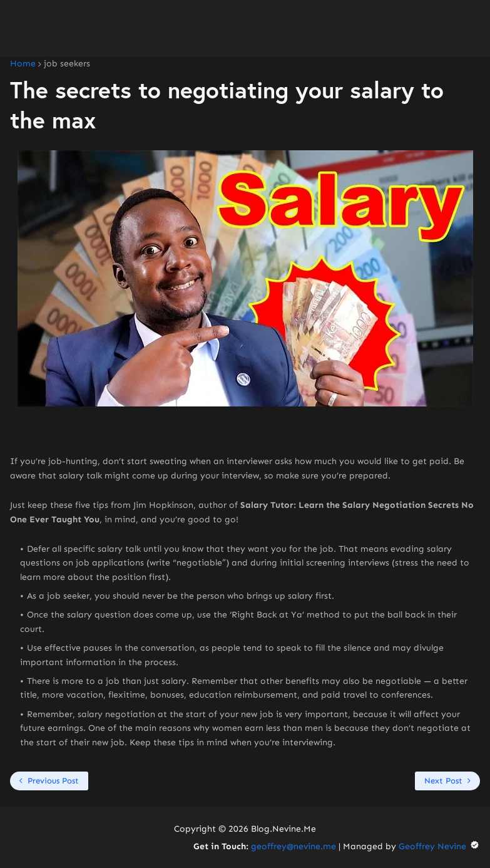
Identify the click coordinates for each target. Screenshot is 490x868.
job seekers (67, 64)
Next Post (443, 781)
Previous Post (53, 781)
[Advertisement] (245, 28)
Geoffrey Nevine (439, 846)
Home (23, 64)
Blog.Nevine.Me (283, 829)
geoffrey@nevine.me (293, 846)
